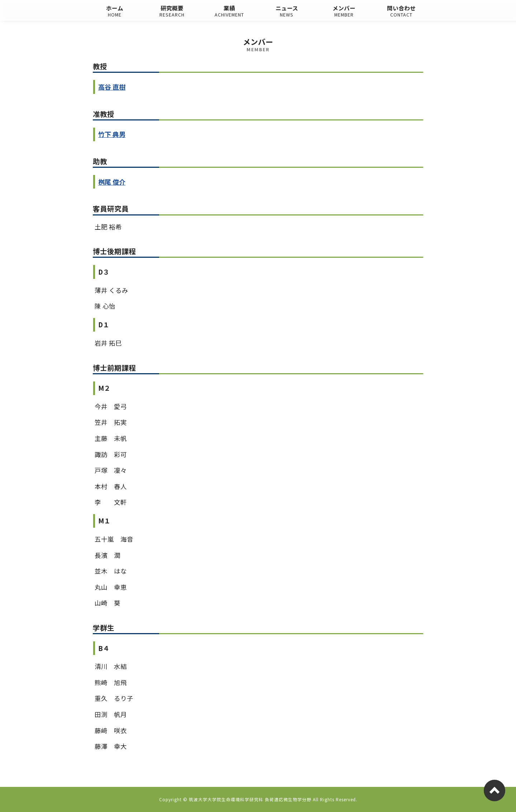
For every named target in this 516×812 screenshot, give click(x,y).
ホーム (115, 11)
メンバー (344, 11)
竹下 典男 (112, 134)
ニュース (287, 11)
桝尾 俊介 (112, 182)
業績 (229, 11)
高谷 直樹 (112, 87)
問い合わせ (401, 11)
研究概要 (172, 11)
